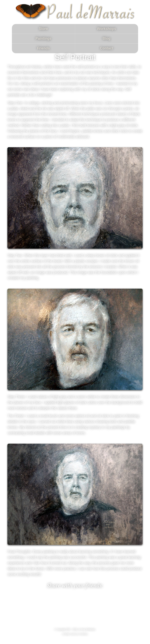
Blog (106, 38)
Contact (107, 48)
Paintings (43, 38)
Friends (43, 48)
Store (43, 29)
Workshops (106, 29)
